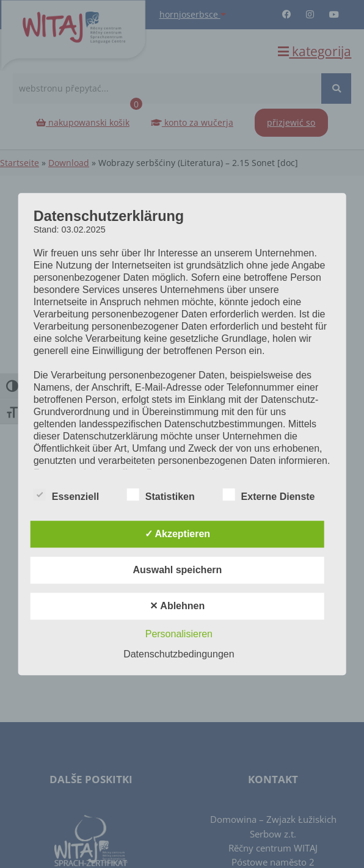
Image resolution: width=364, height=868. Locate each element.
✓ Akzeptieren (178, 534)
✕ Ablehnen (177, 606)
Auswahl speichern (177, 570)
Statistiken (161, 495)
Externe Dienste (269, 495)
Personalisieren (179, 634)
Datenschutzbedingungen (179, 654)
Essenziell (66, 495)
